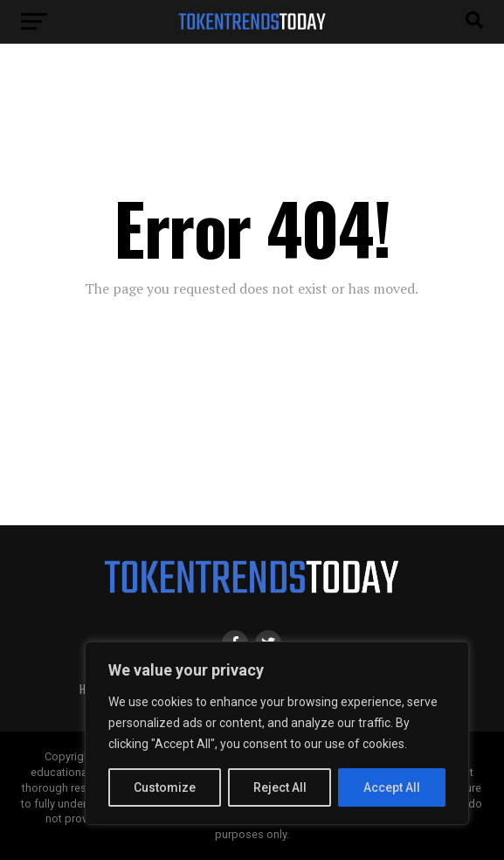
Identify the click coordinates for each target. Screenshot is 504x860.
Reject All (280, 787)
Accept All (392, 787)
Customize (165, 787)
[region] (277, 733)
